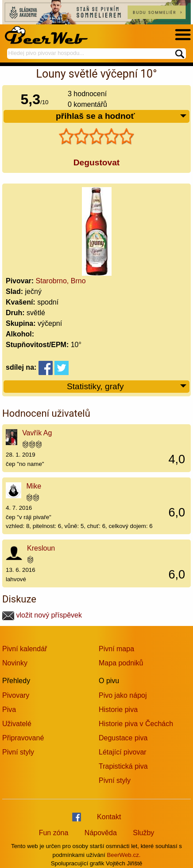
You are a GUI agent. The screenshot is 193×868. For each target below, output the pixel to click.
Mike (34, 486)
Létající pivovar (123, 752)
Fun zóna (54, 833)
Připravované (23, 738)
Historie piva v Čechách (136, 724)
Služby (143, 833)
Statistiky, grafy (127, 387)
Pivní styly (18, 752)
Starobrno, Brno (61, 281)
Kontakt (109, 817)
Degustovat (96, 162)
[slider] (96, 137)
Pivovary (16, 695)
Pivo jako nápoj (123, 695)
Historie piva (118, 710)
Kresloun (41, 548)
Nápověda (101, 833)
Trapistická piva (123, 766)
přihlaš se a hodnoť (122, 116)
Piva (9, 710)
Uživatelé (17, 724)
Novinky (15, 663)
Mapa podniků (121, 663)
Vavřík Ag (37, 433)
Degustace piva (123, 738)
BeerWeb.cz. (124, 855)
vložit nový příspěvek (42, 615)
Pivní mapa (116, 649)
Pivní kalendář (25, 649)
